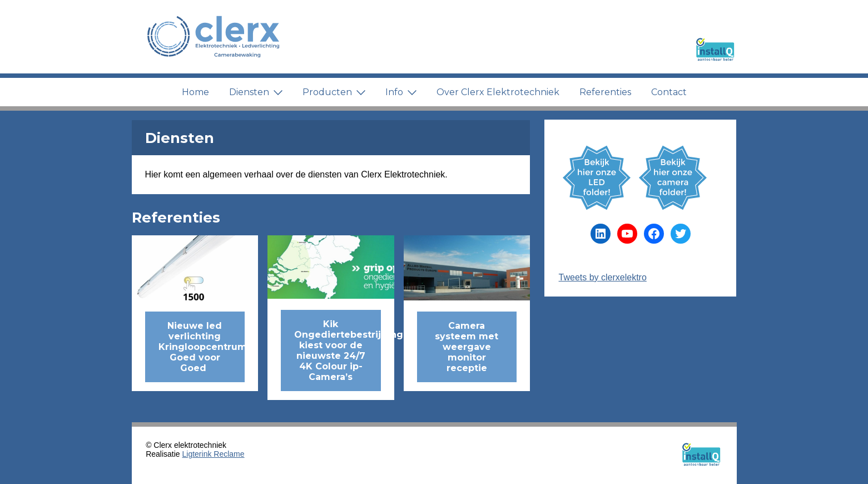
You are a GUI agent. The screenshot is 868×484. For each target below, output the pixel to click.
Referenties (605, 92)
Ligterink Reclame (214, 454)
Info (401, 92)
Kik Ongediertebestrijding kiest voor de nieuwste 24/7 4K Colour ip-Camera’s (338, 350)
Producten (334, 92)
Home (195, 92)
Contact (669, 92)
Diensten (256, 92)
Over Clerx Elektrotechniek (498, 92)
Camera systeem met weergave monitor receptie (467, 347)
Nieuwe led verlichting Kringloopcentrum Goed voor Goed (202, 347)
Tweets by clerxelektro (603, 277)
